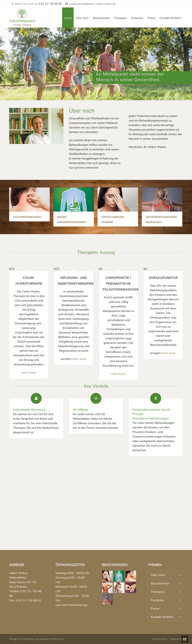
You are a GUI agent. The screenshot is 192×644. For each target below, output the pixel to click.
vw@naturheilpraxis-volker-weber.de (91, 4)
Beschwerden (160, 583)
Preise (155, 608)
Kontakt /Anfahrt (162, 617)
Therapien (158, 592)
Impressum (176, 639)
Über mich (158, 575)
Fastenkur (158, 600)
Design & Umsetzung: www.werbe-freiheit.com (37, 639)
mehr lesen (29, 372)
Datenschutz (160, 639)
